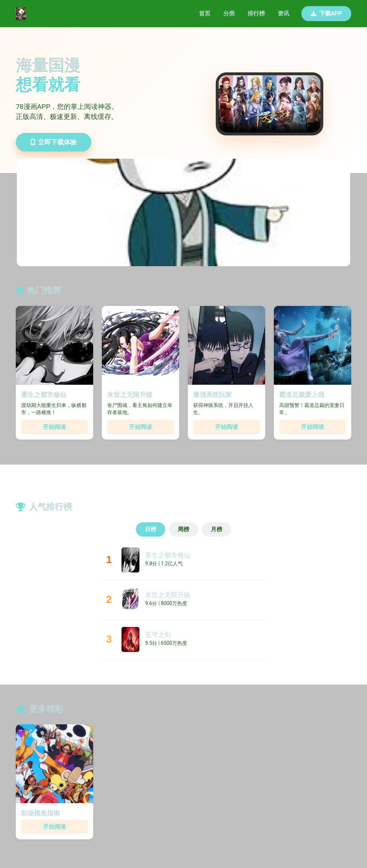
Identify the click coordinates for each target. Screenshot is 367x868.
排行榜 (256, 13)
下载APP (326, 13)
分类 (229, 13)
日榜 (151, 529)
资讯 (283, 13)
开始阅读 (54, 427)
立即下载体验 (54, 142)
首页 (205, 13)
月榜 (216, 529)
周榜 (183, 529)
